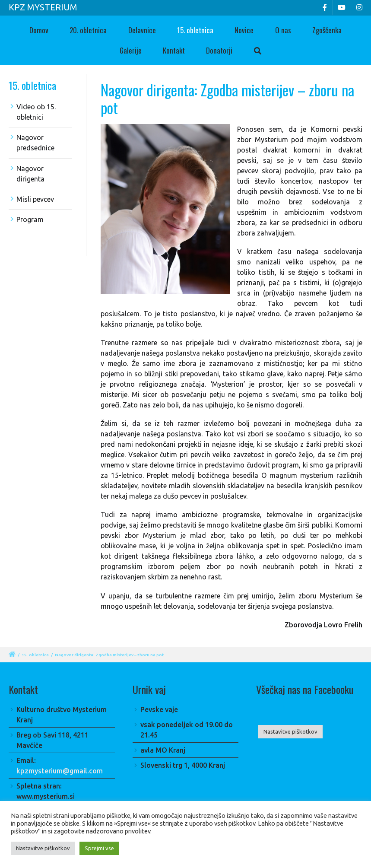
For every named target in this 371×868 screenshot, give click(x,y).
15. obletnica (195, 30)
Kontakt (174, 50)
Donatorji (219, 50)
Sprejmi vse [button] (99, 848)
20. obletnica (88, 30)
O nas (283, 30)
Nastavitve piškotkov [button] (290, 731)
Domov (39, 30)
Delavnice (142, 30)
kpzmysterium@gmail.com (60, 771)
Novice (244, 30)
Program (30, 219)
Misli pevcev (35, 199)
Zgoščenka (327, 30)
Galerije (131, 50)
